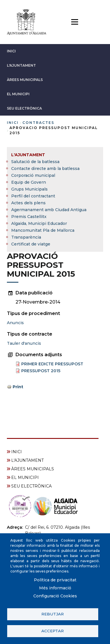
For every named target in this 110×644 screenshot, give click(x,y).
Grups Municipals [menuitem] (29, 189)
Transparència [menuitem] (26, 237)
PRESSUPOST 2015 (41, 371)
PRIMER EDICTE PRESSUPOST (52, 364)
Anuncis (15, 323)
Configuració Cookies (55, 596)
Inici (13, 123)
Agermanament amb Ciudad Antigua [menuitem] (49, 210)
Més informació (55, 588)
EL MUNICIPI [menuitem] (25, 477)
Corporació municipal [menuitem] (33, 175)
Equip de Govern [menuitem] (29, 182)
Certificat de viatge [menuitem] (31, 244)
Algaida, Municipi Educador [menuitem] (39, 223)
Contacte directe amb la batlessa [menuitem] (45, 169)
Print (18, 387)
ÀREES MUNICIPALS (25, 80)
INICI (11, 51)
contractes (38, 123)
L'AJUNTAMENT (21, 65)
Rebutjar (53, 614)
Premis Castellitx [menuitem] (29, 217)
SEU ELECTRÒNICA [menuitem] (31, 486)
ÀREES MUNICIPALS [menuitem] (33, 469)
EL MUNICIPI (18, 94)
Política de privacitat (55, 580)
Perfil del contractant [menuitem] (33, 196)
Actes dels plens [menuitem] (28, 203)
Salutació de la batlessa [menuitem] (35, 162)
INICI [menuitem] (17, 452)
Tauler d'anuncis (24, 343)
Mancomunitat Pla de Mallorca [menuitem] (43, 230)
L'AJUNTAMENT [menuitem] (28, 155)
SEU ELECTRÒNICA (24, 108)
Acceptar (53, 631)
